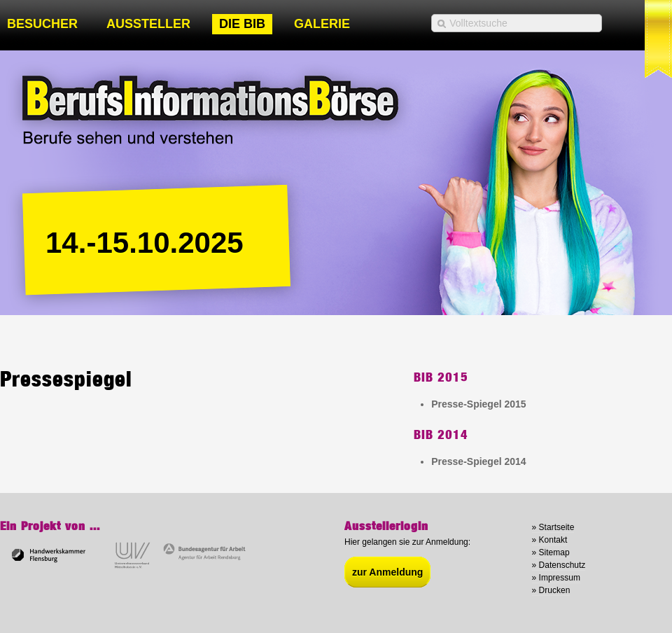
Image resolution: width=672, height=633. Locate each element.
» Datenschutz (559, 565)
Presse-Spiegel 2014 (478, 461)
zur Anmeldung (387, 572)
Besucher (42, 24)
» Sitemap (551, 552)
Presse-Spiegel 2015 (478, 404)
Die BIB (242, 24)
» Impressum (556, 578)
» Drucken (551, 590)
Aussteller (148, 24)
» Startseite (553, 527)
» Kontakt (550, 540)
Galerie (322, 24)
